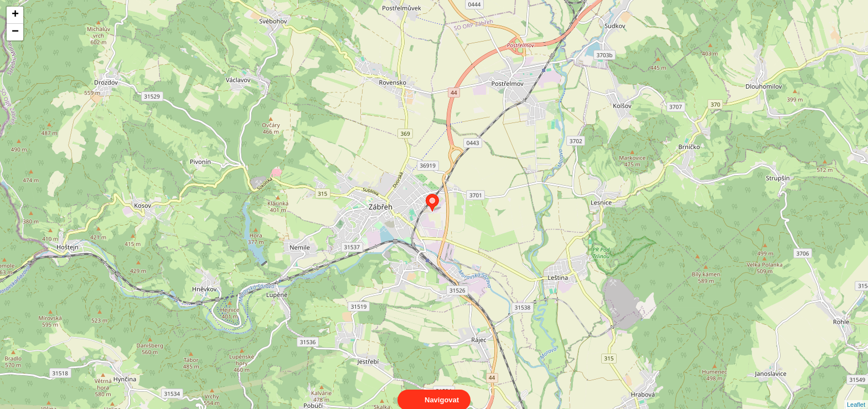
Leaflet (856, 395)
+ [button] (15, 15)
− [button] (15, 32)
